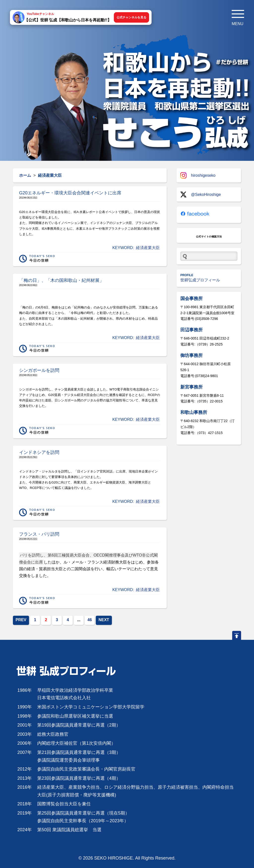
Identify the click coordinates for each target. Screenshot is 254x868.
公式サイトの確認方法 (209, 237)
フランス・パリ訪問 (39, 534)
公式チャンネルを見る (131, 17)
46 (90, 620)
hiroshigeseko (198, 175)
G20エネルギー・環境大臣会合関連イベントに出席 (70, 193)
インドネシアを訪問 (39, 452)
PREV (21, 620)
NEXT (104, 620)
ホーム (25, 175)
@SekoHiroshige (201, 195)
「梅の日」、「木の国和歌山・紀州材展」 (62, 280)
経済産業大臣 (148, 248)
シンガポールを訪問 (39, 370)
